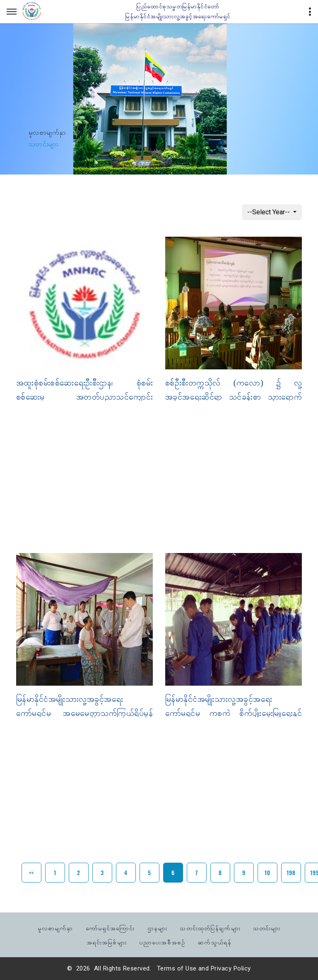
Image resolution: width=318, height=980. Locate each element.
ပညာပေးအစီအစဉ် (162, 942)
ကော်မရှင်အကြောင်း (110, 928)
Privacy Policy (231, 968)
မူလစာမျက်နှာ (47, 132)
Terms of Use (177, 968)
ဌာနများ (157, 928)
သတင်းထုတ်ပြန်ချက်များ (210, 928)
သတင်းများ (267, 928)
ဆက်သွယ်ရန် (215, 942)
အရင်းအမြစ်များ (107, 942)
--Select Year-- (269, 212)
